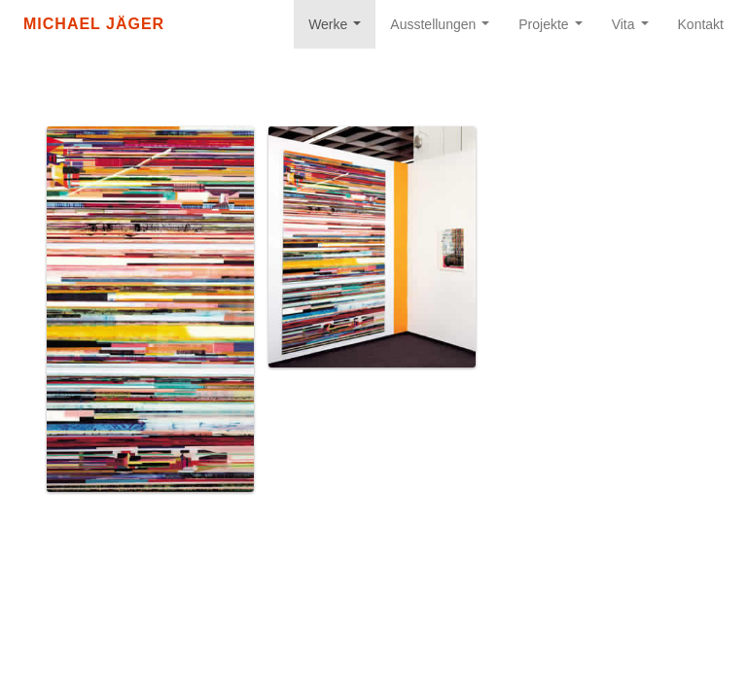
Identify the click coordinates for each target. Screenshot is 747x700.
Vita (634, 30)
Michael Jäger (94, 24)
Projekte (554, 30)
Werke (338, 30)
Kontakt (701, 24)
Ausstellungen (444, 30)
